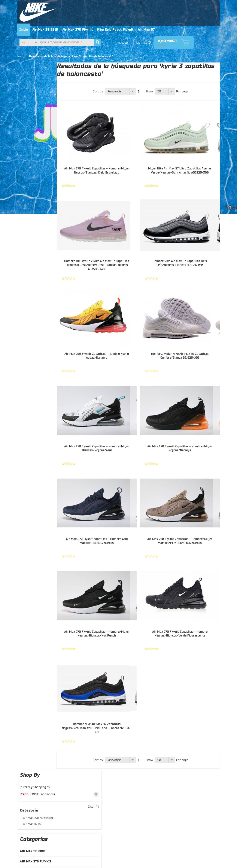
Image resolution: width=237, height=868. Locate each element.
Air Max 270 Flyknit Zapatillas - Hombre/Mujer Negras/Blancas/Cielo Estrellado (106, 149)
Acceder (149, 19)
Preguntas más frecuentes (43, 796)
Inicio (58, 6)
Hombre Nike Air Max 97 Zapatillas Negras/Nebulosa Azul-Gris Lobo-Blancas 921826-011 (106, 703)
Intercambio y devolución (89, 781)
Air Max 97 (180, 6)
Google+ (126, 780)
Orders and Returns (126, 841)
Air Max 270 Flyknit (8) (38, 87)
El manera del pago (86, 776)
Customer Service (53, 832)
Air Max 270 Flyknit (112, 6)
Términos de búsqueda (62, 841)
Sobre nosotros (35, 775)
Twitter (125, 775)
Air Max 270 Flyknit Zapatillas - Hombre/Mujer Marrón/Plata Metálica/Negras (183, 518)
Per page (188, 68)
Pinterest (126, 785)
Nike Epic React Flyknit (149, 6)
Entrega (78, 786)
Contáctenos (34, 780)
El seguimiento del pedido (90, 791)
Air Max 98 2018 (79, 6)
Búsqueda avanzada (95, 841)
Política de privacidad (87, 771)
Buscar (30, 786)
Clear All (57, 76)
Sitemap (31, 791)
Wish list (167, 19)
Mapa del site (34, 841)
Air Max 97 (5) (33, 93)
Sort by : (105, 68)
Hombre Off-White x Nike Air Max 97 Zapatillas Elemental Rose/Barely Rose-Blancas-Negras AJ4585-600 (106, 241)
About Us (31, 832)
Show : (156, 68)
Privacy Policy (78, 832)
